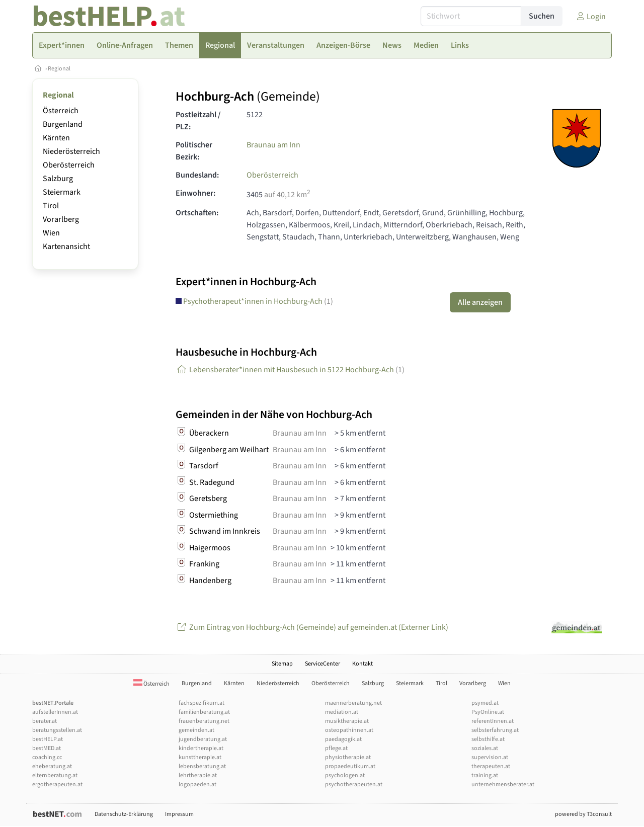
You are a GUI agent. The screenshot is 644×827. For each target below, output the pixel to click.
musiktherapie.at (347, 721)
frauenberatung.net (204, 721)
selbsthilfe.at (488, 739)
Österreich (61, 111)
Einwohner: (195, 193)
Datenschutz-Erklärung (124, 814)
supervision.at (490, 757)
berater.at (45, 721)
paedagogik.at (343, 739)
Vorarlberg (61, 219)
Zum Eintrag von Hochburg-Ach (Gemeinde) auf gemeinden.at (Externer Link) (312, 627)
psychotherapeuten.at (354, 784)
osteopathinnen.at (349, 730)
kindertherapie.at (201, 748)
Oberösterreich (69, 165)
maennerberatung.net (353, 703)
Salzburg (58, 179)
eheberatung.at (52, 766)
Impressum (179, 814)
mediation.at (342, 712)
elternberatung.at (55, 775)
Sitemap (282, 664)
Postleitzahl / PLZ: (198, 121)
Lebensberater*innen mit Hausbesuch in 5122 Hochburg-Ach (290, 370)
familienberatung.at (204, 712)
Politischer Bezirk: (194, 151)
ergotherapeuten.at (57, 784)
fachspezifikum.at (202, 703)
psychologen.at (345, 775)
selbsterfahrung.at (495, 730)
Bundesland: (197, 175)
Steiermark (62, 192)
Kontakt (363, 664)
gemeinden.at (196, 730)
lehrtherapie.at (198, 775)
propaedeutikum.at (350, 766)
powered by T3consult (583, 814)
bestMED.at (47, 748)
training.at (485, 775)
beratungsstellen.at (57, 730)
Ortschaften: (197, 213)
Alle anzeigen (480, 302)
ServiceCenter (323, 664)
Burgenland (63, 124)
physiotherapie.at (348, 757)
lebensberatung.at (202, 766)
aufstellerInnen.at (55, 712)
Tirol (51, 206)
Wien (51, 233)
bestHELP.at (48, 739)
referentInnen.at (493, 721)
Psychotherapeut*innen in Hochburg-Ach (254, 301)
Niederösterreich (71, 151)
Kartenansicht (66, 246)
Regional (59, 69)
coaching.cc (47, 757)
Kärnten (56, 138)
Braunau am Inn (273, 145)
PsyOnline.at (488, 712)
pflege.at (336, 748)
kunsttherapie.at (200, 757)
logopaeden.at (197, 784)
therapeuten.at (491, 766)
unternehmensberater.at (503, 784)
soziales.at (485, 748)
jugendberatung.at (203, 739)
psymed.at (485, 703)
